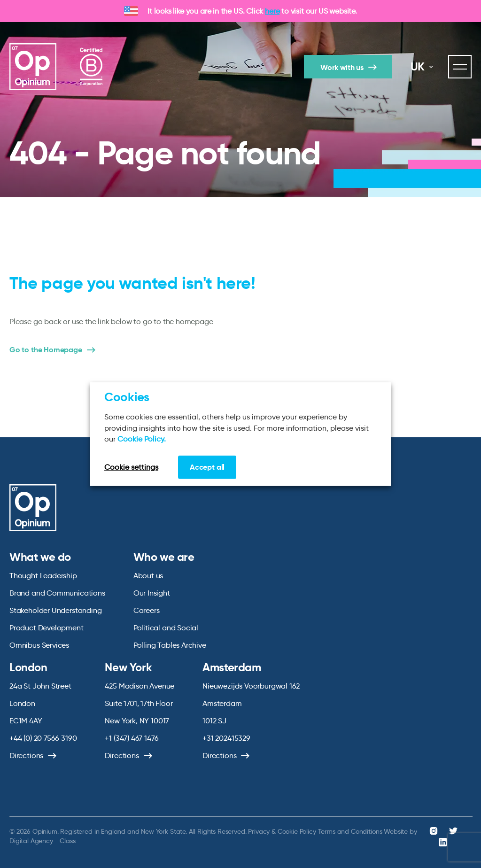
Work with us (342, 67)
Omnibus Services (39, 645)
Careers (147, 610)
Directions (26, 756)
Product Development (47, 628)
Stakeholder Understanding (56, 610)
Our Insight (152, 593)
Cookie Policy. (142, 439)
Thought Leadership (43, 576)
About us (148, 576)
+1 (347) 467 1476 (132, 738)
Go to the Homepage (46, 350)
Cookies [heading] (127, 397)
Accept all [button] (207, 467)
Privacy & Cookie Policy (282, 831)
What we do (40, 557)
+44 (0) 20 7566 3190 (43, 738)
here (272, 11)
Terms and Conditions (350, 831)
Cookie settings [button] (131, 467)
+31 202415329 (226, 738)
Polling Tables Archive (170, 645)
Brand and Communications (57, 593)
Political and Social (166, 628)
